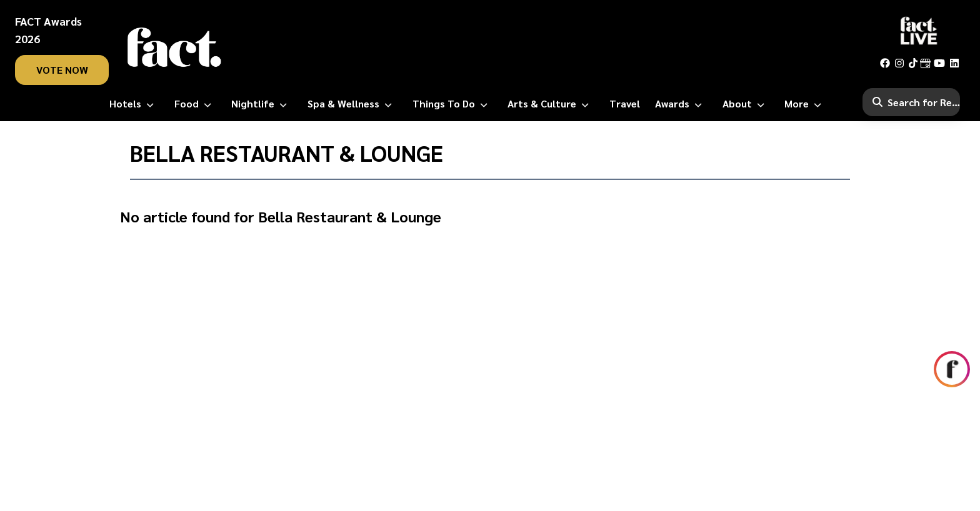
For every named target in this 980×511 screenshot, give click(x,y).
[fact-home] (174, 47)
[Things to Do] (452, 104)
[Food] (195, 104)
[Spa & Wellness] (352, 104)
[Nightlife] (262, 104)
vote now (62, 70)
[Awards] (681, 104)
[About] (746, 104)
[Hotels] (134, 104)
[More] (805, 104)
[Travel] (625, 104)
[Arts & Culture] (551, 104)
